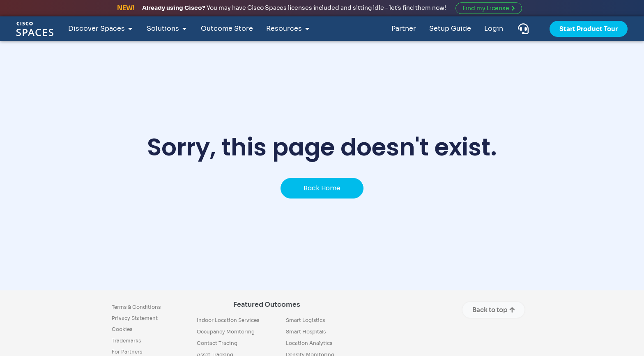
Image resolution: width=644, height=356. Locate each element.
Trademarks (126, 341)
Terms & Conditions (136, 307)
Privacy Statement (135, 318)
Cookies (122, 329)
